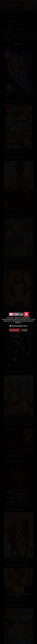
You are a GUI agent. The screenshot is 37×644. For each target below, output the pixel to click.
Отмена (24, 330)
